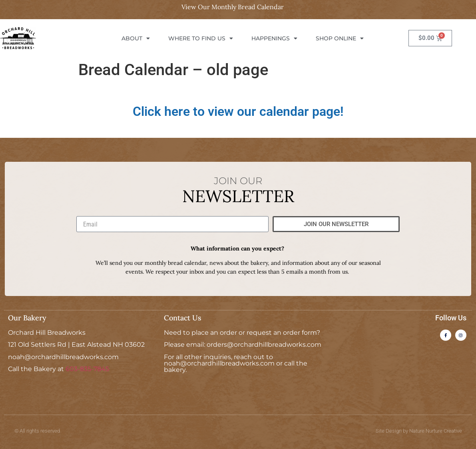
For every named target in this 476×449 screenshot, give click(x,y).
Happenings (274, 38)
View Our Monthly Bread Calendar (233, 7)
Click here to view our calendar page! (238, 111)
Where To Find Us (201, 38)
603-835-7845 (87, 369)
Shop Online (340, 38)
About (136, 38)
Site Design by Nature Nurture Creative (419, 431)
